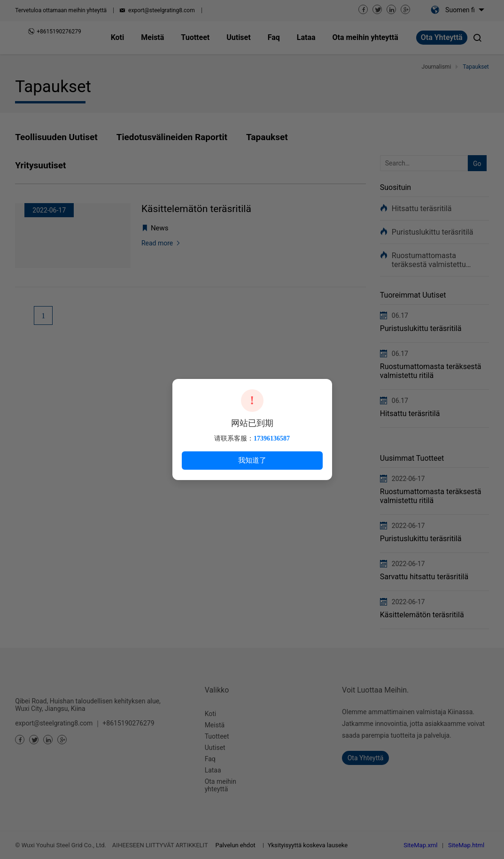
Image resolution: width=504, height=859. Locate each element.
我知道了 (252, 460)
